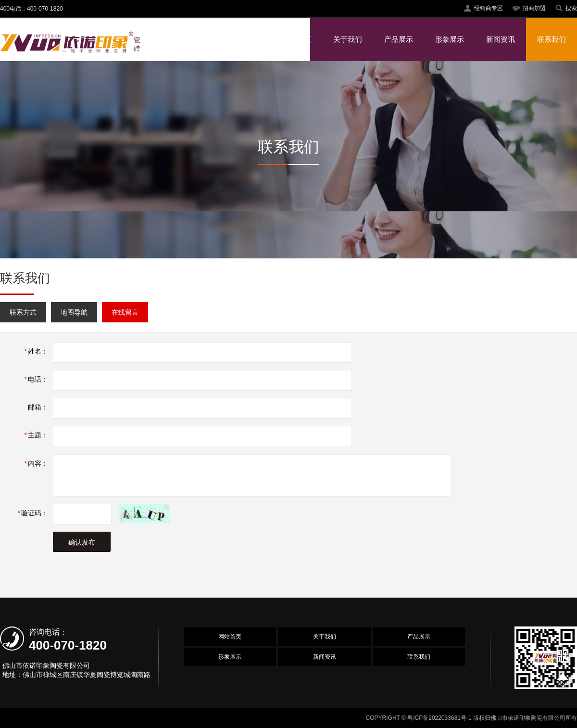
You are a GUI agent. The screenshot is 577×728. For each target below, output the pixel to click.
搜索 (571, 8)
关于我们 (348, 39)
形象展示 (450, 39)
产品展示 (399, 39)
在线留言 (125, 312)
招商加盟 (534, 8)
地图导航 (74, 312)
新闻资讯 (501, 39)
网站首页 (297, 39)
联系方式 (23, 312)
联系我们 (552, 39)
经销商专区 (489, 8)
